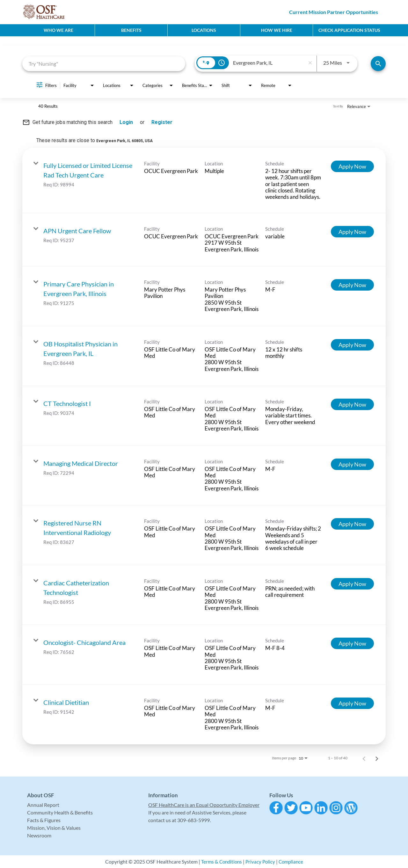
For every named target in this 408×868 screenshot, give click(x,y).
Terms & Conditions (220, 861)
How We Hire (277, 30)
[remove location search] (310, 63)
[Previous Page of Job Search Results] (364, 758)
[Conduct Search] (378, 64)
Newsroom (39, 835)
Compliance (292, 861)
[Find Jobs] (378, 64)
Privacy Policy (260, 861)
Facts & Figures (44, 820)
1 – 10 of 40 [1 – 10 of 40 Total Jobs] (338, 758)
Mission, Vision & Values (54, 828)
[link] (204, 181)
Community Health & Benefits (60, 812)
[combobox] (104, 64)
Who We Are (58, 30)
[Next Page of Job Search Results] (377, 758)
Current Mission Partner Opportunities (334, 12)
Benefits (131, 30)
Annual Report (43, 805)
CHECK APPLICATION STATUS (349, 30)
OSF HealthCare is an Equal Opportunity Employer (204, 805)
